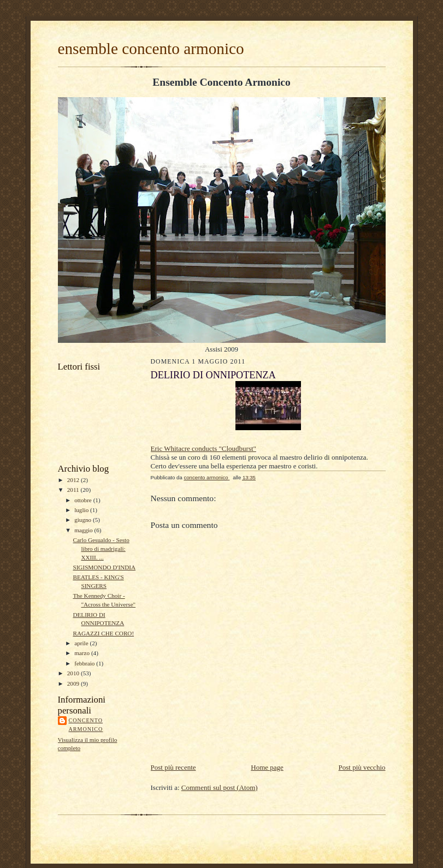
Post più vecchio (362, 767)
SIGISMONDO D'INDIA (104, 567)
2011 (74, 490)
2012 (74, 480)
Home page (267, 767)
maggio (84, 530)
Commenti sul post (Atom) (220, 787)
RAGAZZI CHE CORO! (103, 633)
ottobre (84, 500)
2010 (74, 673)
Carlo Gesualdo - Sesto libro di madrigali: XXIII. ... (101, 548)
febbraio (85, 663)
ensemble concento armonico (151, 49)
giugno (84, 520)
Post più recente (173, 767)
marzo (83, 653)
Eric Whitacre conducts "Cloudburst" (203, 448)
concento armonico (86, 725)
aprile (82, 643)
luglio (82, 510)
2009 (74, 683)
